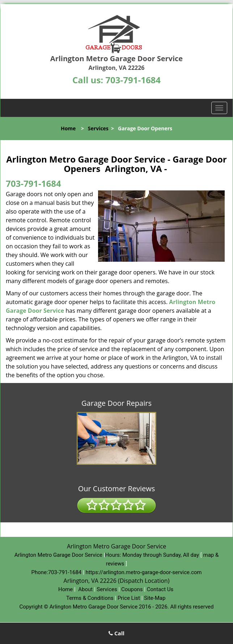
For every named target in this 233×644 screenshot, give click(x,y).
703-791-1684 (133, 80)
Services (98, 128)
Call (116, 633)
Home (68, 128)
